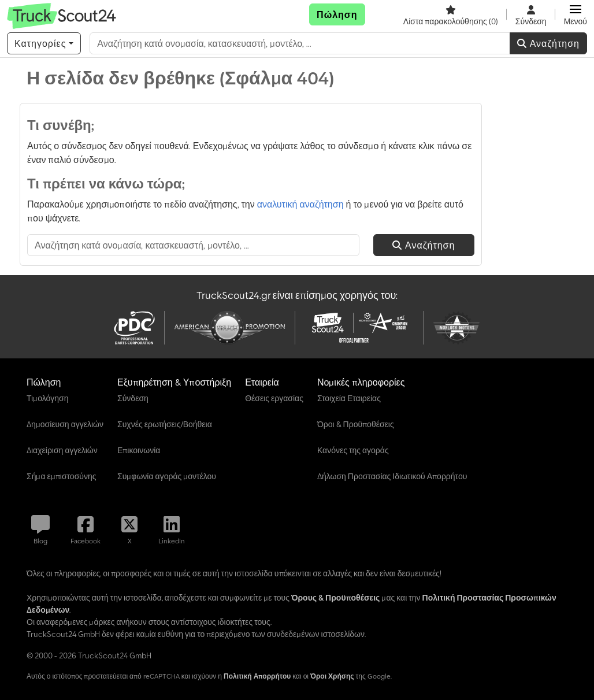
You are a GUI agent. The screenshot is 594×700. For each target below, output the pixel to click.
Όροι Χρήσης (332, 676)
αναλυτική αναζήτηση (300, 204)
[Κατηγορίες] (44, 43)
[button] (576, 14)
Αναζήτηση (548, 43)
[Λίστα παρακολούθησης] (451, 14)
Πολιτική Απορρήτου (257, 676)
